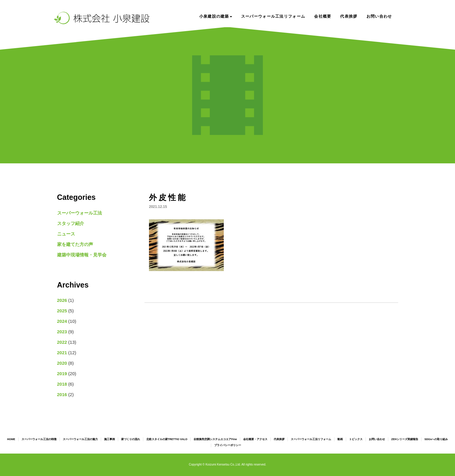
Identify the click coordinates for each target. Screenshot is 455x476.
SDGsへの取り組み (436, 439)
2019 (62, 374)
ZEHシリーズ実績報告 (405, 439)
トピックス (356, 439)
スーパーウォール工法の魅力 (80, 439)
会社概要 (323, 16)
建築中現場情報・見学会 (82, 255)
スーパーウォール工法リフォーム (273, 16)
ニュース (66, 234)
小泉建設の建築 (216, 16)
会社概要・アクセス (255, 439)
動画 (340, 439)
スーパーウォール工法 (80, 213)
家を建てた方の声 (75, 244)
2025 (62, 311)
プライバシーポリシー (228, 445)
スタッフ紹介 (71, 223)
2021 (62, 353)
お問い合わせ (379, 16)
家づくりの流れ (131, 439)
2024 (62, 321)
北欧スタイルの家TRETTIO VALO (167, 439)
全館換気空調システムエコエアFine (215, 439)
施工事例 (109, 439)
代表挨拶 (349, 16)
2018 (62, 384)
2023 (62, 332)
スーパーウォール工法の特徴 (39, 439)
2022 (62, 342)
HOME (11, 439)
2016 (62, 394)
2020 (62, 363)
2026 (62, 300)
